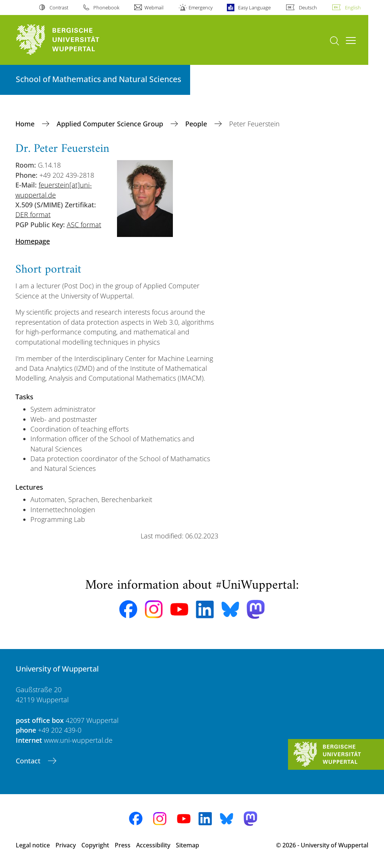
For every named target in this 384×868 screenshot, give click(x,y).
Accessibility (153, 845)
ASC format (84, 225)
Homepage (33, 241)
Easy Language (254, 7)
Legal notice (33, 845)
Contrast (59, 7)
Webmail (154, 7)
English (353, 7)
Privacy (66, 845)
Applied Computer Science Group (111, 124)
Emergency (201, 7)
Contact (29, 761)
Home (26, 124)
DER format (33, 214)
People (197, 124)
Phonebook (106, 7)
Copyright (95, 845)
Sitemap (187, 845)
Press (123, 845)
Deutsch (308, 7)
